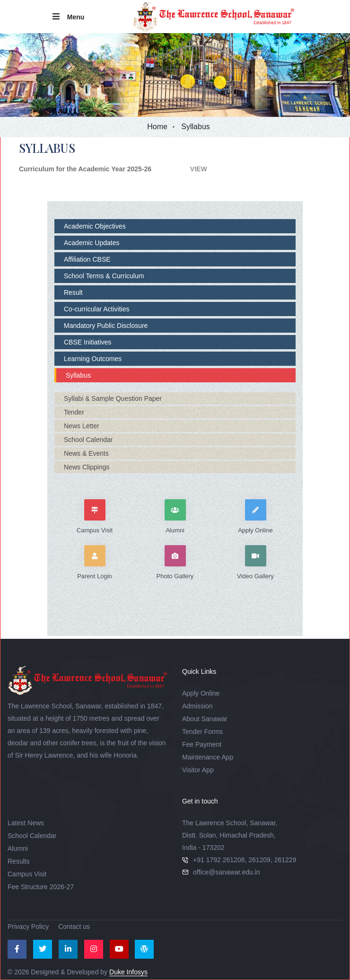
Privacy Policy (28, 927)
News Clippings (87, 467)
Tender (74, 412)
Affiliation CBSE (87, 259)
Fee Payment (202, 744)
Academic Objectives (95, 226)
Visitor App (198, 770)
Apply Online (201, 693)
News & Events (86, 453)
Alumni (18, 848)
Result (73, 292)
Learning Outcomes (93, 359)
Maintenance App (208, 757)
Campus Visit (27, 874)
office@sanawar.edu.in (227, 872)
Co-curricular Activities (96, 309)
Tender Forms (202, 732)
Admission (197, 706)
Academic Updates (92, 243)
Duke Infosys (128, 972)
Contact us (74, 927)
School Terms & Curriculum (104, 276)
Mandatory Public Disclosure (106, 326)
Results (19, 861)
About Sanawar (205, 719)
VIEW (133, 169)
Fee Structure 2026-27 (41, 887)
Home (157, 127)
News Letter (82, 426)
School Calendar (88, 440)
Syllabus (78, 375)
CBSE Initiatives (87, 342)
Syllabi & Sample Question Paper (113, 398)
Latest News (26, 823)
